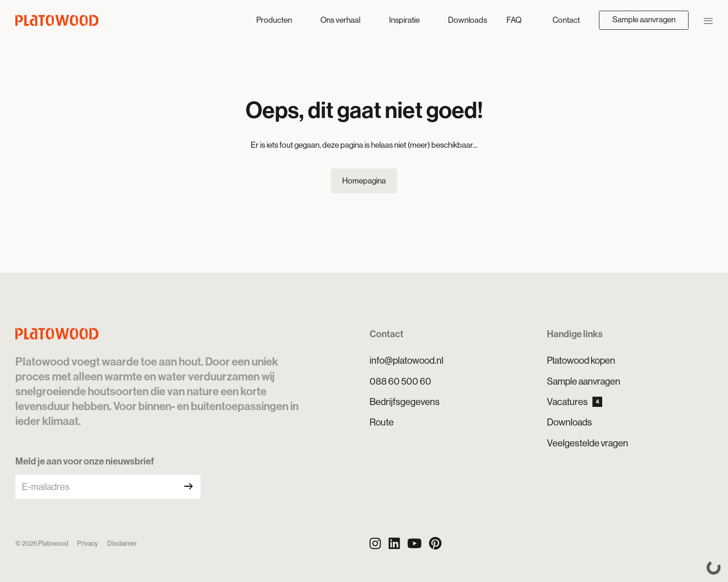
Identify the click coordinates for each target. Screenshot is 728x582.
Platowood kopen (581, 360)
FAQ (514, 20)
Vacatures (575, 402)
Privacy (88, 543)
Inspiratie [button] (405, 20)
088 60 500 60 (400, 381)
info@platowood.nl (406, 360)
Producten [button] (275, 20)
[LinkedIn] (394, 544)
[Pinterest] (435, 544)
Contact (566, 20)
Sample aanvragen (644, 20)
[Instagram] (375, 544)
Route (382, 422)
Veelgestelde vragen (588, 443)
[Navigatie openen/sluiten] (708, 20)
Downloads (468, 20)
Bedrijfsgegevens (405, 402)
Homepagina (364, 181)
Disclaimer (122, 543)
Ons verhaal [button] (341, 20)
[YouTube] (414, 544)
